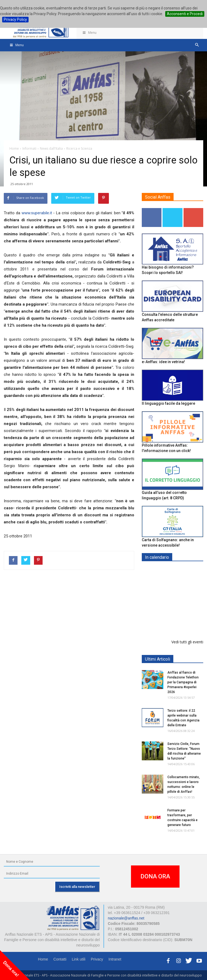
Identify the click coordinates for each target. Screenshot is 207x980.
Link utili (79, 959)
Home (43, 959)
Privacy (97, 959)
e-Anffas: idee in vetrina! (163, 362)
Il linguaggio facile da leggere (168, 403)
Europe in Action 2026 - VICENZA (184, 576)
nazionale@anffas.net (126, 918)
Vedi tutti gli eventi (187, 642)
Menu (89, 33)
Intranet (115, 959)
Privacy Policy (15, 19)
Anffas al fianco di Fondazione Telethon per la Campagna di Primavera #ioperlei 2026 (183, 682)
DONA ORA (155, 876)
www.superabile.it (37, 213)
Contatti (60, 959)
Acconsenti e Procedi (185, 14)
